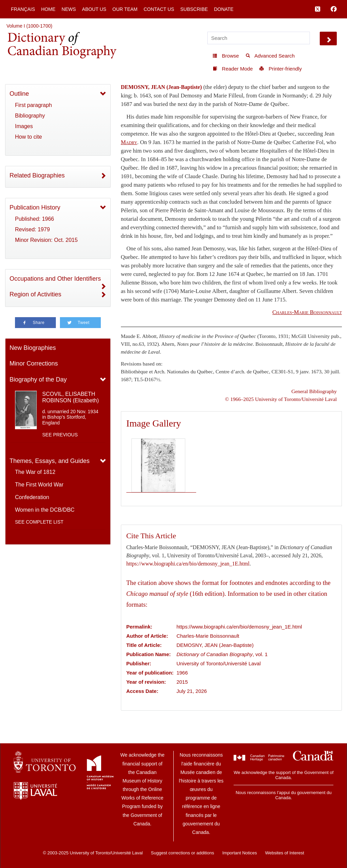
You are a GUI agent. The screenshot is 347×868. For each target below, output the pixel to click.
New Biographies (33, 348)
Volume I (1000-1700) (29, 26)
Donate (224, 9)
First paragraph (34, 105)
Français (23, 9)
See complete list (39, 522)
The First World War (39, 485)
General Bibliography (314, 391)
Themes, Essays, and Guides (50, 461)
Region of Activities (35, 294)
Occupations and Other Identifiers (55, 279)
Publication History (35, 207)
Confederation (32, 497)
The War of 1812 (35, 472)
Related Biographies (37, 175)
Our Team (125, 9)
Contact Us (159, 9)
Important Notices (240, 853)
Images (24, 126)
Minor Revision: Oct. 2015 (46, 240)
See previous (60, 435)
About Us (94, 9)
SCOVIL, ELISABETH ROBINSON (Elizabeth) (70, 397)
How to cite (28, 137)
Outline (19, 94)
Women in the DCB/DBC (45, 510)
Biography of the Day (38, 379)
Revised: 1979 (32, 229)
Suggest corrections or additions (183, 853)
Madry (129, 142)
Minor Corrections (34, 363)
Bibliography (30, 116)
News (69, 9)
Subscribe (194, 9)
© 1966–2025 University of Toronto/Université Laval (281, 399)
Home (48, 9)
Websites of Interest (285, 853)
